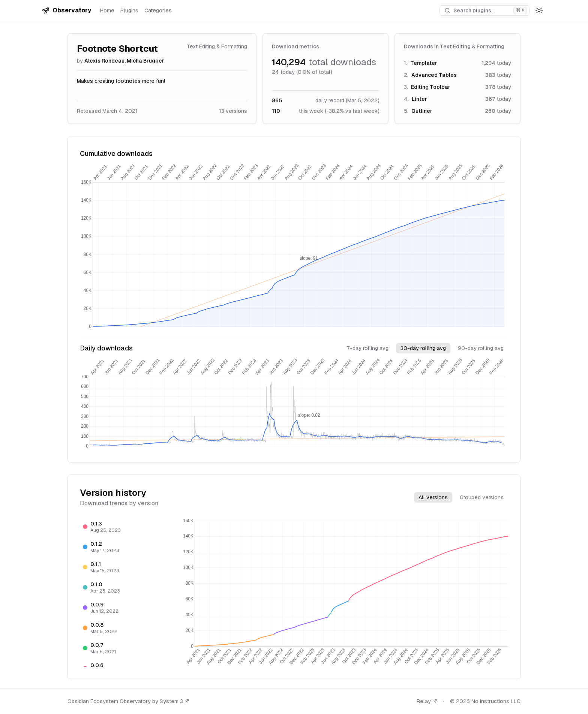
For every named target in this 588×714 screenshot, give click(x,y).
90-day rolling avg (481, 348)
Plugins (129, 10)
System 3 (174, 701)
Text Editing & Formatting (217, 46)
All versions (433, 497)
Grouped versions (482, 497)
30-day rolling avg (423, 348)
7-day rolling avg (367, 348)
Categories (158, 10)
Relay (427, 701)
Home (107, 10)
